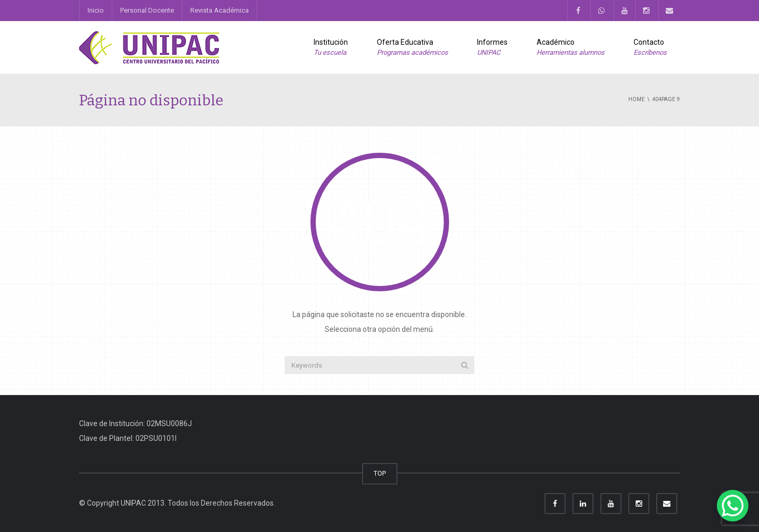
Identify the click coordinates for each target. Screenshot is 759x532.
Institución (331, 48)
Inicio (96, 10)
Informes (492, 48)
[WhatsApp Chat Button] (733, 506)
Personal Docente (147, 10)
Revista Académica (220, 10)
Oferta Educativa (412, 48)
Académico (571, 48)
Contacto (650, 48)
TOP (380, 473)
